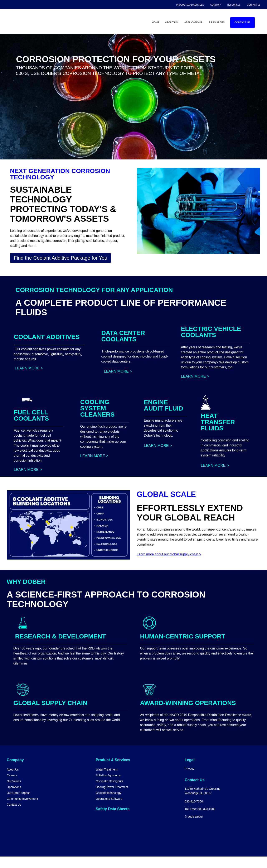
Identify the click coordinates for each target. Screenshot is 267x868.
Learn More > (28, 380)
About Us (171, 23)
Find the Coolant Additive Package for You (60, 258)
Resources (234, 5)
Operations (14, 799)
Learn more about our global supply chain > (169, 566)
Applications (193, 23)
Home (156, 23)
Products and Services (190, 5)
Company (216, 5)
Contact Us (254, 5)
